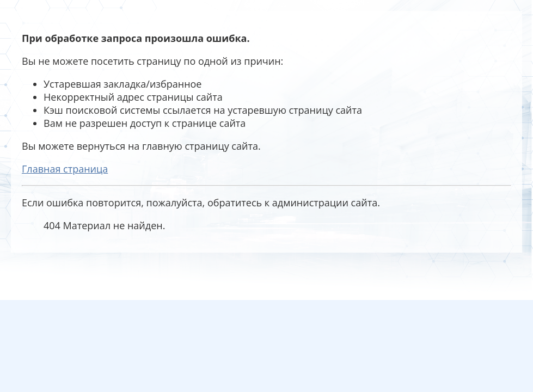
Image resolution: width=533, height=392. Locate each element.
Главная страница (65, 169)
